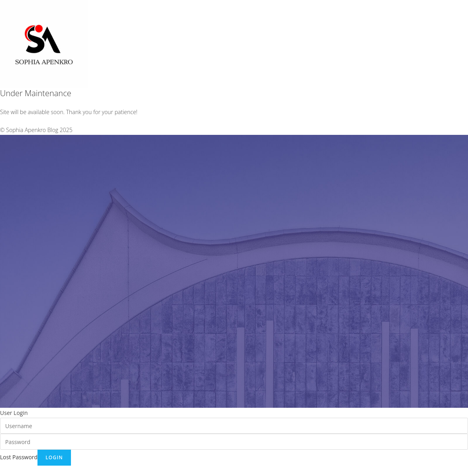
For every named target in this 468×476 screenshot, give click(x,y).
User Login (14, 413)
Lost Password (19, 457)
